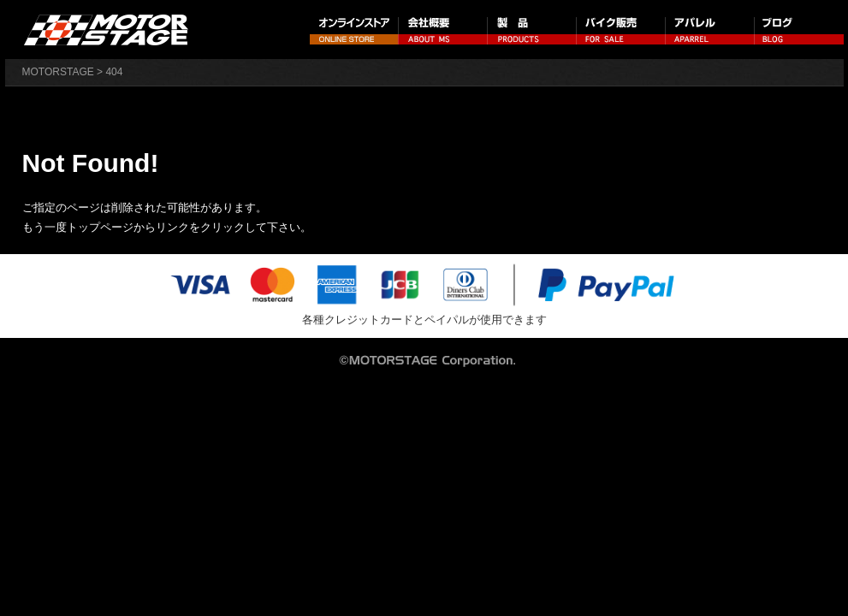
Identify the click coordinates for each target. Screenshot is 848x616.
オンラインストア (354, 30)
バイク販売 (621, 30)
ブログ (799, 30)
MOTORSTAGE (58, 72)
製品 (532, 30)
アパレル (710, 30)
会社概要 (443, 30)
